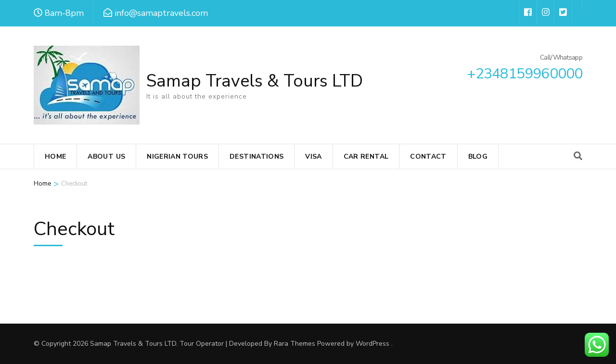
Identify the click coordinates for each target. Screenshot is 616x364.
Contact (428, 157)
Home (55, 157)
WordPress (372, 344)
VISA (313, 157)
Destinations (257, 157)
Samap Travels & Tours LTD (255, 81)
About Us (106, 157)
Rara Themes (295, 344)
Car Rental (366, 157)
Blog (478, 157)
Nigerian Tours (177, 157)
